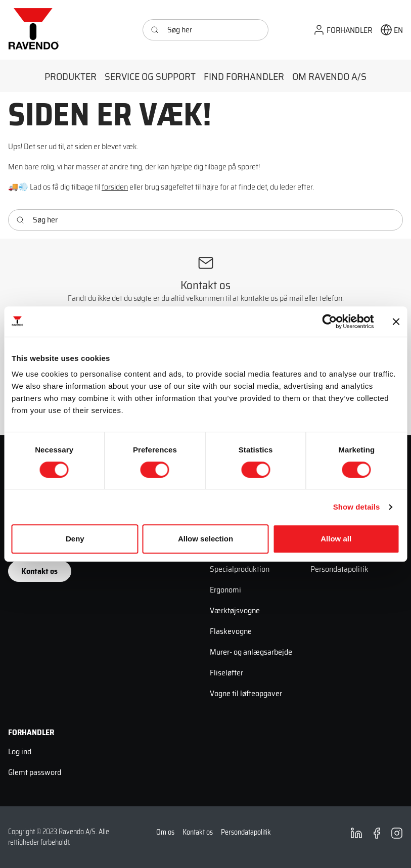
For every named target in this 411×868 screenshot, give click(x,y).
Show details (357, 507)
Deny (75, 539)
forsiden (115, 187)
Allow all (336, 539)
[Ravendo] (33, 30)
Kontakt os (39, 571)
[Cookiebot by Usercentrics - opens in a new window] (329, 322)
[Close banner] (396, 322)
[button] (342, 30)
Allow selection (206, 539)
